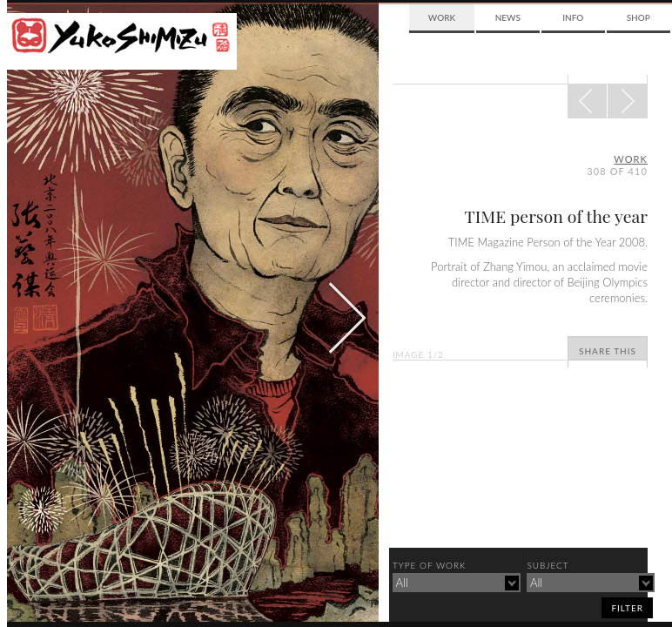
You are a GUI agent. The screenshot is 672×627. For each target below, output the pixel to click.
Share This (608, 351)
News (508, 17)
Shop (638, 17)
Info (573, 17)
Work (442, 17)
